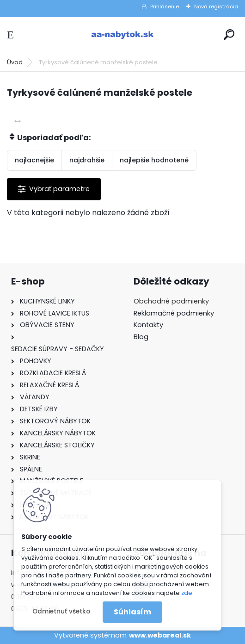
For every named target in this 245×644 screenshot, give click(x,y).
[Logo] (122, 35)
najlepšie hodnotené (154, 160)
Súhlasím (132, 612)
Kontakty (148, 325)
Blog (141, 337)
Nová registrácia (216, 6)
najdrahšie (87, 160)
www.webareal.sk (160, 635)
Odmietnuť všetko (61, 611)
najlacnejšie (34, 160)
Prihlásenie (165, 6)
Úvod (15, 62)
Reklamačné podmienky (174, 313)
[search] (229, 34)
